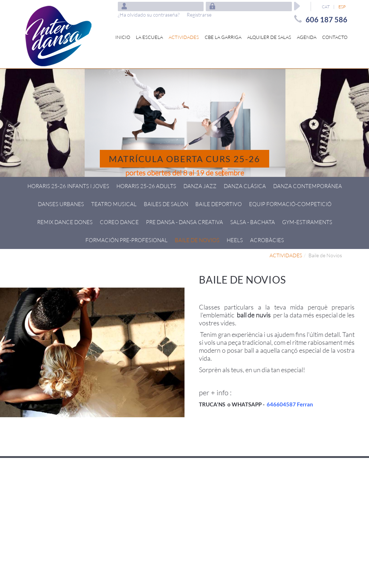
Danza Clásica (245, 186)
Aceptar (297, 6)
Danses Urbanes (61, 204)
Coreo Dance (119, 222)
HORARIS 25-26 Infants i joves (68, 186)
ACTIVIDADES (286, 255)
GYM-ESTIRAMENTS (307, 222)
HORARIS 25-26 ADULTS (146, 186)
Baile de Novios (197, 240)
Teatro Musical (114, 204)
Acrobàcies (267, 240)
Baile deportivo (219, 204)
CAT (326, 7)
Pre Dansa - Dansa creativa (184, 222)
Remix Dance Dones (65, 222)
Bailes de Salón (166, 204)
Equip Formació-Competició (290, 204)
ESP (342, 7)
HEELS (235, 240)
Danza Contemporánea (308, 186)
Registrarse (199, 15)
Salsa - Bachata (253, 222)
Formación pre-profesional (126, 240)
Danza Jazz (200, 186)
